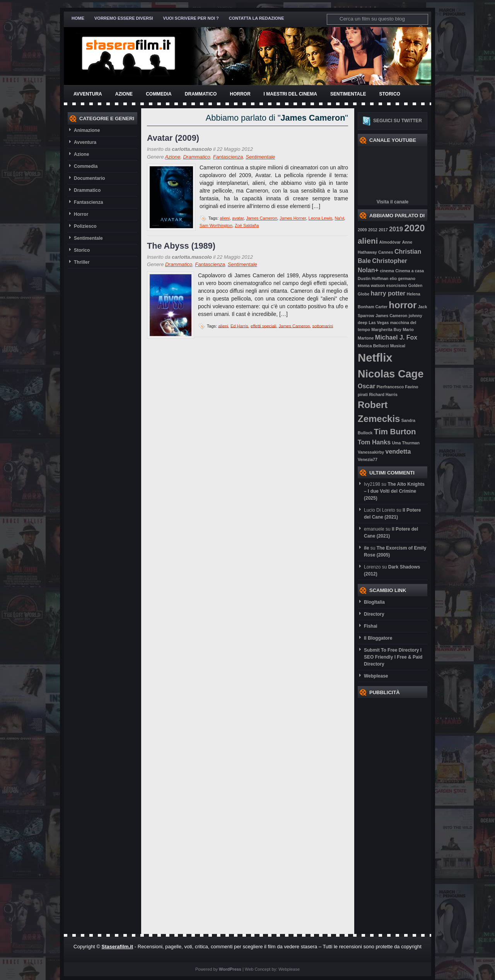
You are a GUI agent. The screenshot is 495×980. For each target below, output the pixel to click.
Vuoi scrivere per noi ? (191, 18)
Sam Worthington (216, 225)
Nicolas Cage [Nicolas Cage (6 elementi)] (391, 374)
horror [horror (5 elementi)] (403, 305)
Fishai (371, 626)
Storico (389, 94)
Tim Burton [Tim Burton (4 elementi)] (395, 431)
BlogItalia (374, 602)
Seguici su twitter (398, 121)
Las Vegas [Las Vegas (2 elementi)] (379, 323)
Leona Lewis (321, 218)
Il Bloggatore (378, 638)
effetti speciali (263, 326)
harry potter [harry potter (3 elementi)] (388, 293)
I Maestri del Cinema (290, 94)
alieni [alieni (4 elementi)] (368, 241)
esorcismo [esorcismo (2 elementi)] (397, 285)
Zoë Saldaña (247, 225)
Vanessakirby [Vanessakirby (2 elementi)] (371, 452)
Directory (374, 614)
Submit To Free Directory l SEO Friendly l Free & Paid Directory (393, 657)
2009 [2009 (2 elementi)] (362, 230)
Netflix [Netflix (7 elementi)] (375, 358)
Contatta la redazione (257, 18)
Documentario (90, 178)
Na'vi (339, 218)
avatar (238, 218)
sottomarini (323, 326)
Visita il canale (393, 202)
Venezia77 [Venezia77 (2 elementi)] (368, 459)
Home (78, 18)
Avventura (88, 94)
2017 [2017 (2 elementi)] (383, 230)
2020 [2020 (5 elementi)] (414, 228)
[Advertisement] (389, 814)
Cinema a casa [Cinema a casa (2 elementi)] (410, 271)
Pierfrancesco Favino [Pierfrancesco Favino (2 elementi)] (398, 387)
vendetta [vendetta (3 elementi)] (398, 452)
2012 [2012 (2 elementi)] (373, 230)
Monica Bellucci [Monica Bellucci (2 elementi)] (373, 346)
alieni (225, 218)
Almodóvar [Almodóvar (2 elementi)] (390, 242)
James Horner (293, 218)
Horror (240, 94)
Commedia (159, 94)
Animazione (87, 130)
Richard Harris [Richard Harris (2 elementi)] (383, 394)
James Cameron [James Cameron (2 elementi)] (391, 316)
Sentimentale (348, 94)
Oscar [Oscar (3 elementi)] (366, 386)
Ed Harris (239, 326)
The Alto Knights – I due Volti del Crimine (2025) (394, 491)
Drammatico (201, 94)
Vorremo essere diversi (124, 18)
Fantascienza (88, 202)
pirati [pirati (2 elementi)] (363, 394)
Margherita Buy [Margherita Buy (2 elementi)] (386, 330)
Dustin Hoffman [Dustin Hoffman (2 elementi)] (373, 278)
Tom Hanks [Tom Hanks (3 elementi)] (374, 442)
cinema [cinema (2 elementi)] (387, 271)
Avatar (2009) (173, 138)
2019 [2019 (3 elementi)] (396, 229)
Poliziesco (85, 226)
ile (366, 548)
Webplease (376, 676)
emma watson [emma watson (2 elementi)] (371, 285)
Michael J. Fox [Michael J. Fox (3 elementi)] (396, 337)
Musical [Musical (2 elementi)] (398, 346)
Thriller (82, 262)
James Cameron (262, 218)
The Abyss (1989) (181, 246)
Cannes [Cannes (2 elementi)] (386, 252)
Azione (124, 94)
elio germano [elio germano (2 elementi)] (403, 278)
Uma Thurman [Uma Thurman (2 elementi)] (406, 443)
